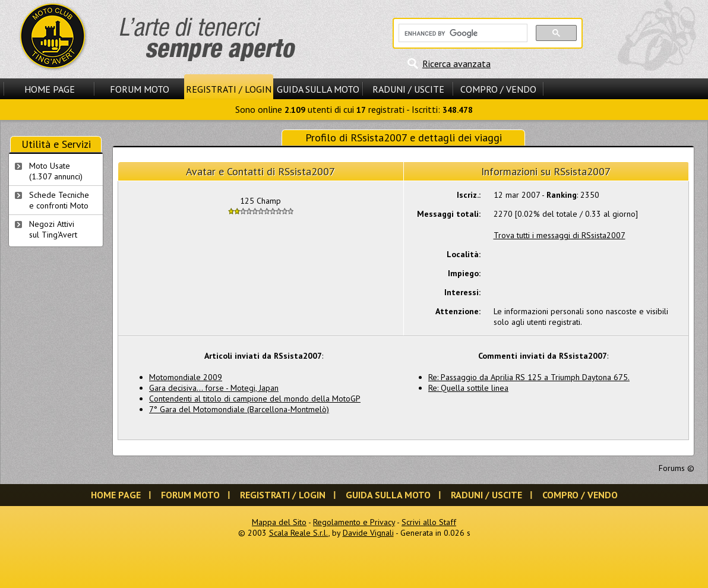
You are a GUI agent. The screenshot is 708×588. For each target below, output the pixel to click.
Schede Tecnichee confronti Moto (59, 200)
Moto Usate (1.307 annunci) (56, 171)
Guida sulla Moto (318, 89)
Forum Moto (140, 89)
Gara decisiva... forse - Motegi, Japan (214, 388)
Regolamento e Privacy (354, 522)
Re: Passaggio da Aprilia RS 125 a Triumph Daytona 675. (529, 377)
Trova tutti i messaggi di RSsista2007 (560, 235)
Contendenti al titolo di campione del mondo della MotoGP (255, 399)
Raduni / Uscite (408, 89)
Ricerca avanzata (456, 64)
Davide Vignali (368, 533)
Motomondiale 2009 (186, 377)
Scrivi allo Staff (429, 522)
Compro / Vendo (498, 89)
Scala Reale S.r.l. (299, 533)
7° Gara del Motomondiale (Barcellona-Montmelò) (239, 409)
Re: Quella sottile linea (468, 388)
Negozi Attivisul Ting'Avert (53, 229)
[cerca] (462, 33)
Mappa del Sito (279, 522)
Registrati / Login (229, 89)
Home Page (50, 89)
